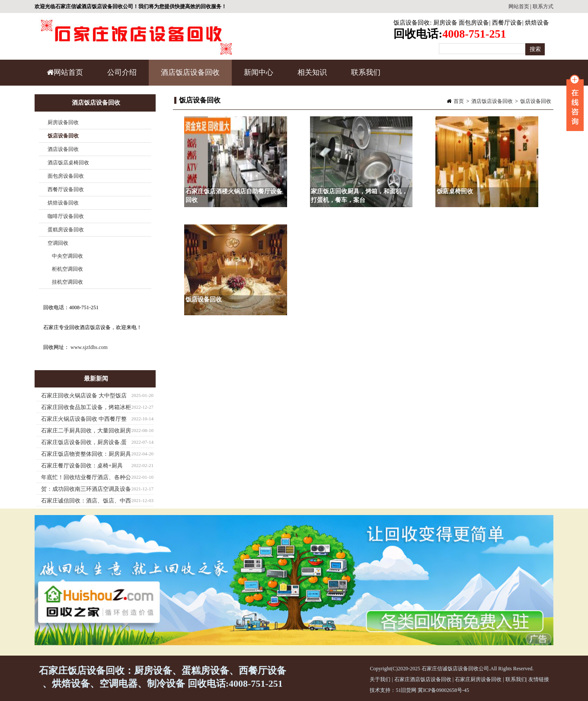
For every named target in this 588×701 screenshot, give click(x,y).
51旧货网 (406, 690)
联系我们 (366, 72)
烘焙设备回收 (63, 203)
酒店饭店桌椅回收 (68, 163)
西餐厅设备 (507, 23)
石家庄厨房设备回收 (478, 679)
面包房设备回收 (66, 176)
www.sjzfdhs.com (89, 347)
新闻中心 (257, 77)
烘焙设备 (537, 23)
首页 (459, 101)
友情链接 (539, 679)
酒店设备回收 (63, 149)
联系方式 (543, 6)
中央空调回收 (67, 256)
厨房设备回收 (63, 122)
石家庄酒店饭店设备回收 (423, 679)
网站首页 (519, 6)
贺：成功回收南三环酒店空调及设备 (86, 489)
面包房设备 (474, 23)
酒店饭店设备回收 (189, 77)
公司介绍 (122, 72)
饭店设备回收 (412, 23)
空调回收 (58, 243)
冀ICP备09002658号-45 (443, 690)
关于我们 (380, 679)
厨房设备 (445, 23)
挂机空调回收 (67, 282)
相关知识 (311, 77)
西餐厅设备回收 (66, 189)
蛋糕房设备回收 (66, 230)
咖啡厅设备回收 (66, 216)
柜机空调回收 (67, 269)
